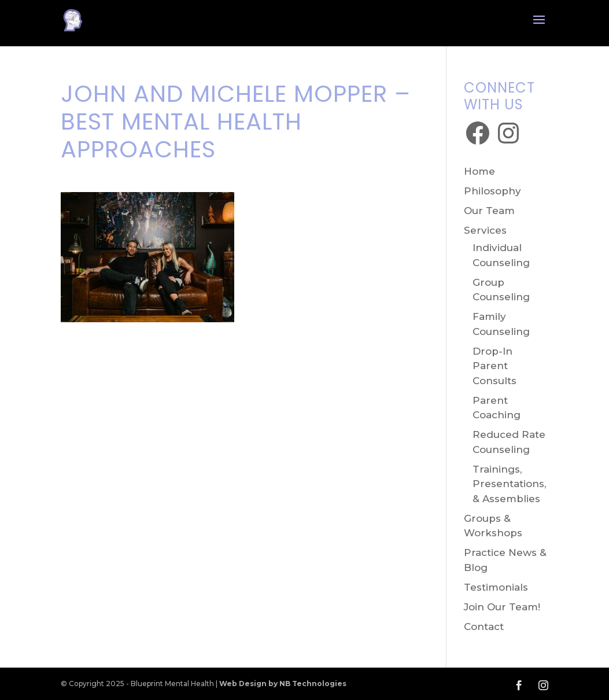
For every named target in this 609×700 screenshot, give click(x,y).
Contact (484, 627)
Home (479, 171)
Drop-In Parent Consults (494, 366)
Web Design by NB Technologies (283, 684)
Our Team (489, 211)
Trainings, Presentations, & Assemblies (509, 484)
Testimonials (496, 587)
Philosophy (492, 191)
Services (485, 230)
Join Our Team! (502, 607)
